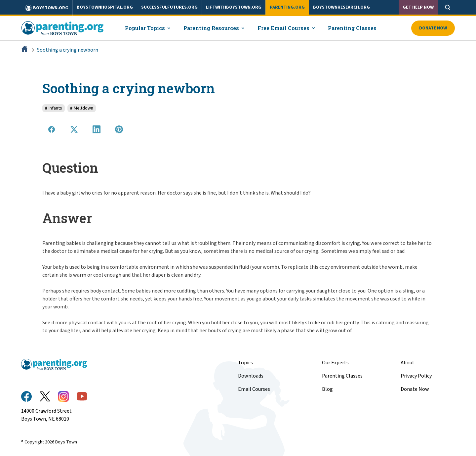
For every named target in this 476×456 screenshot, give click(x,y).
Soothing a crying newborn (68, 50)
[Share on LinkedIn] (97, 129)
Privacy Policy (416, 376)
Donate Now (433, 28)
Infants (54, 108)
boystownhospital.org (105, 7)
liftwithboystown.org (234, 7)
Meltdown (82, 108)
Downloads (251, 376)
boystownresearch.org (341, 7)
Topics (245, 363)
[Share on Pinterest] (119, 129)
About (408, 363)
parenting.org (287, 7)
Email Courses (254, 389)
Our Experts (335, 363)
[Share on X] (74, 129)
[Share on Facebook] (52, 129)
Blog (327, 389)
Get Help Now (418, 7)
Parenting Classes (342, 376)
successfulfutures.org (169, 7)
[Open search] (448, 7)
